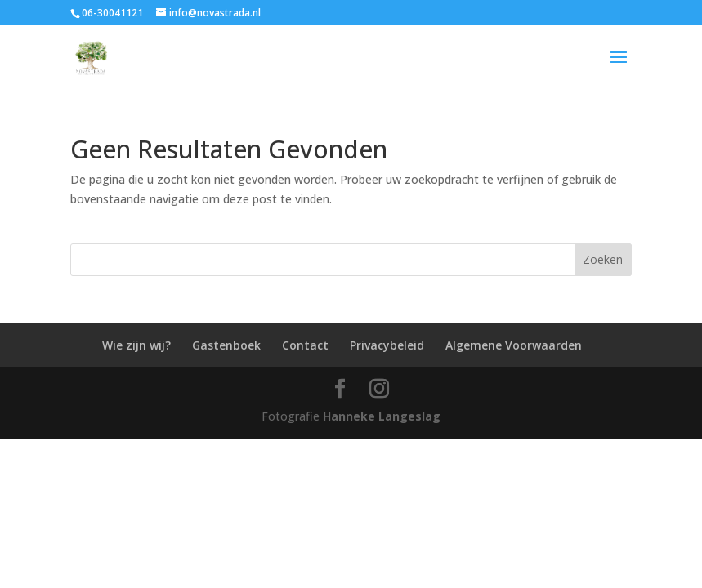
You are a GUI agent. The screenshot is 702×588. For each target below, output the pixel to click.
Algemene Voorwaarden (514, 345)
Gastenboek (226, 345)
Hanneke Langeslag (382, 416)
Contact (305, 345)
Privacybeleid (387, 345)
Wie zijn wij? (136, 345)
